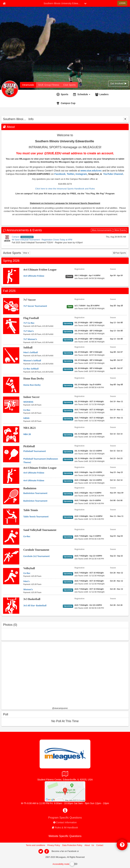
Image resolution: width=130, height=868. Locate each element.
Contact (100, 845)
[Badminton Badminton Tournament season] (117, 493)
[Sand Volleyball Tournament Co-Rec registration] (88, 536)
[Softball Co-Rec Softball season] (116, 368)
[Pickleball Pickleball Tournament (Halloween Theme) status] (69, 459)
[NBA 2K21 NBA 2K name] (27, 434)
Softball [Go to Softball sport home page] (28, 348)
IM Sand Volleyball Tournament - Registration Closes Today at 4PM (42, 240)
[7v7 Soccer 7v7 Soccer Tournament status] (71, 306)
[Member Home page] (4, 3)
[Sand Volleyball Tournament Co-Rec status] (69, 537)
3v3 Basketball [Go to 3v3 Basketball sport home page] (32, 599)
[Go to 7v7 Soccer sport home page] (11, 306)
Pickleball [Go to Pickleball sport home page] (29, 446)
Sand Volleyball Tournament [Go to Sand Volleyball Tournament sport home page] (40, 530)
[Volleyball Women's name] (28, 589)
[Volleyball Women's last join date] (89, 592)
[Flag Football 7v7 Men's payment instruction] (43, 334)
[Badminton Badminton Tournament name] (35, 493)
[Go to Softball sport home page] (11, 355)
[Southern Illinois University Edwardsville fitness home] (49, 85)
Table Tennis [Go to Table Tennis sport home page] (31, 510)
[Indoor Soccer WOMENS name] (28, 402)
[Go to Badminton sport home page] (11, 496)
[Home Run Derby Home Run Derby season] (116, 385)
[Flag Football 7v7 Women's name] (30, 339)
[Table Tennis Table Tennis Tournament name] (36, 516)
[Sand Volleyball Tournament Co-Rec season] (116, 536)
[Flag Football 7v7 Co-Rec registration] (88, 323)
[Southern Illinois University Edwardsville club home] (69, 85)
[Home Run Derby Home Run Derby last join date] (89, 387)
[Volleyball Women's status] (69, 590)
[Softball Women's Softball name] (32, 360)
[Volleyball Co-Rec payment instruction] (43, 576)
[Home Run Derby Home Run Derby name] (32, 385)
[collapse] (125, 119)
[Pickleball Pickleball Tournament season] (116, 451)
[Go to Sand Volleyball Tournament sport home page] (11, 536)
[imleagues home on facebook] (47, 851)
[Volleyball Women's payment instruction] (43, 592)
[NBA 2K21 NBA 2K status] (69, 435)
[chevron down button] (85, 3)
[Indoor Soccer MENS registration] (89, 418)
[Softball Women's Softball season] (116, 360)
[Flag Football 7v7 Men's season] (116, 331)
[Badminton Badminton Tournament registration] (88, 493)
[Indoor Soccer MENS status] (69, 419)
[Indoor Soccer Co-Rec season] (116, 410)
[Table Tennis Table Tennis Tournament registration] (88, 516)
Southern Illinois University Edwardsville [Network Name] (63, 3)
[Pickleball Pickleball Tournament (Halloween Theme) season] (116, 458)
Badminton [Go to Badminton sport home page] (30, 488)
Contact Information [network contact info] (66, 822)
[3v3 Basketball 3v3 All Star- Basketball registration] (88, 605)
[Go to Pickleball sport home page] (11, 454)
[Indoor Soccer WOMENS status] (69, 402)
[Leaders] (102, 94)
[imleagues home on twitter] (41, 851)
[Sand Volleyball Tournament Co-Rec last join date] (89, 539)
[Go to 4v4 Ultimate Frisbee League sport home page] (11, 276)
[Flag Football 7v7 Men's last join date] (89, 334)
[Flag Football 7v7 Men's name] (29, 331)
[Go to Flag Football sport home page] (11, 326)
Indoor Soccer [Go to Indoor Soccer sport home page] (31, 397)
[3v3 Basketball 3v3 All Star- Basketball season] (116, 605)
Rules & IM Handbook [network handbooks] (66, 828)
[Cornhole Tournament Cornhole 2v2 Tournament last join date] (89, 559)
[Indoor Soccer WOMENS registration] (89, 401)
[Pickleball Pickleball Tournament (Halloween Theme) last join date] (89, 461)
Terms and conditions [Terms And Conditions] (35, 845)
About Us (89, 845)
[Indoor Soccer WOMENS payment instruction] (43, 405)
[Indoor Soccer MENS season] (116, 418)
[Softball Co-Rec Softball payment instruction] (43, 372)
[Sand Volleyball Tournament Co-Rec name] (27, 536)
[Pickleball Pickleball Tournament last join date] (89, 454)
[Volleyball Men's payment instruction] (43, 584)
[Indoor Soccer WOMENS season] (116, 401)
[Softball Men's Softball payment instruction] (43, 356)
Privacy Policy (54, 845)
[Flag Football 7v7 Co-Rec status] (69, 323)
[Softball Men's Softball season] (116, 352)
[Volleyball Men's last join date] (89, 584)
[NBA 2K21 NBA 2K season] (116, 434)
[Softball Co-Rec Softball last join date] (89, 371)
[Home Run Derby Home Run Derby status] (69, 385)
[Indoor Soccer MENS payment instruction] (43, 421)
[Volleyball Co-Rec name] (27, 573)
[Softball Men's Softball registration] (88, 352)
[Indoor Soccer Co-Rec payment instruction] (43, 413)
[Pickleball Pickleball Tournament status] (69, 452)
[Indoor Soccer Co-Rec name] (27, 410)
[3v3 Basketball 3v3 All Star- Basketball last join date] (89, 608)
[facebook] (86, 851)
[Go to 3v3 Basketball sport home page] (11, 605)
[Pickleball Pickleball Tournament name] (35, 451)
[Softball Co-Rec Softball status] (69, 369)
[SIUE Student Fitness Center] (65, 791)
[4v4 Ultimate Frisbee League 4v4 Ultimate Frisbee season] (116, 275)
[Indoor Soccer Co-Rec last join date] (89, 412)
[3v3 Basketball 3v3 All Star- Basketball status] (69, 606)
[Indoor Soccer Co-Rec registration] (89, 410)
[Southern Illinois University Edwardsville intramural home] (28, 85)
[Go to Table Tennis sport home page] (11, 516)
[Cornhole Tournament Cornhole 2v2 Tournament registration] (88, 556)
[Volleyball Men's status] (69, 582)
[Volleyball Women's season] (116, 589)
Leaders (104, 94)
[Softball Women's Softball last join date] (89, 363)
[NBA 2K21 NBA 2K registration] (88, 434)
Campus (16, 237)
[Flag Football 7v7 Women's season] (116, 339)
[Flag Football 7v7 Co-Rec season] (116, 323)
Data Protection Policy (72, 845)
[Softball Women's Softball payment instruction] (43, 364)
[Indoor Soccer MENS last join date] (89, 421)
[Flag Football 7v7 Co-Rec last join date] (89, 325)
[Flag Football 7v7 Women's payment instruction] (43, 342)
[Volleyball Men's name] (26, 581)
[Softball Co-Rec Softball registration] (88, 368)
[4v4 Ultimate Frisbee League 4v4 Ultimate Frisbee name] (34, 276)
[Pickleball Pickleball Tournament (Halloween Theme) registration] (88, 458)
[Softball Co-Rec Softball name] (31, 369)
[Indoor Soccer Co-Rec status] (69, 410)
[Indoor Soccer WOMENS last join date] (89, 404)
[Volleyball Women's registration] (89, 589)
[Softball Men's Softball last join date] (89, 355)
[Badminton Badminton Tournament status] (69, 494)
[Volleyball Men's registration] (89, 581)
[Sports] (63, 94)
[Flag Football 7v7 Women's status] (69, 340)
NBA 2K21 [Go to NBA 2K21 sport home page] (30, 428)
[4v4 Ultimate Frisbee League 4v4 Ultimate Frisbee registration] (87, 275)
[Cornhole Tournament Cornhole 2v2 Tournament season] (116, 556)
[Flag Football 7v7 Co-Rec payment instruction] (43, 326)
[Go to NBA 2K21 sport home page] (11, 434)
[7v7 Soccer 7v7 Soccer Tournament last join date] (89, 308)
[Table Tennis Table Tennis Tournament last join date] (89, 519)
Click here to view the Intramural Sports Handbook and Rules (65, 189)
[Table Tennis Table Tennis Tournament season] (117, 516)
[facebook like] (27, 675)
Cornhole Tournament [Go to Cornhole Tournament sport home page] (36, 550)
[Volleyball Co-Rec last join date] (89, 576)
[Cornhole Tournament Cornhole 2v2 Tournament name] (36, 556)
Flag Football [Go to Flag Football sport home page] (31, 318)
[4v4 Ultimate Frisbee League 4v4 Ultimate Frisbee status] (70, 276)
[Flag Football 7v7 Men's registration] (88, 331)
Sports (64, 94)
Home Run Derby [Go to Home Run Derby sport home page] (34, 379)
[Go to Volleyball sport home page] (11, 576)
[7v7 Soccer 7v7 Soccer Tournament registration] (87, 306)
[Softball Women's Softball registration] (88, 360)
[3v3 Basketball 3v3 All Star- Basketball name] (35, 605)
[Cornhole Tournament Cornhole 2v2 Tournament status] (69, 557)
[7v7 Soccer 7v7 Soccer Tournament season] (116, 306)
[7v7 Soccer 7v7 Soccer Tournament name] (35, 306)
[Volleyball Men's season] (116, 581)
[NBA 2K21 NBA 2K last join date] (89, 437)
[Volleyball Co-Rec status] (69, 574)
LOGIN (122, 3)
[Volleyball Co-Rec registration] (89, 573)
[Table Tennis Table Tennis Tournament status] (69, 517)
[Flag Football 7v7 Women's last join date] (89, 342)
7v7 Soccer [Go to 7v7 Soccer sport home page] (30, 300)
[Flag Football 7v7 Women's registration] (88, 339)
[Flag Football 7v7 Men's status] (69, 332)
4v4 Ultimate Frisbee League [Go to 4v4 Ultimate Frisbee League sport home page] (40, 270)
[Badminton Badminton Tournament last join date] (89, 496)
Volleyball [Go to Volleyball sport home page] (29, 568)
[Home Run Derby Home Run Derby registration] (88, 385)
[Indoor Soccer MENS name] (26, 418)
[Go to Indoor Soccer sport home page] (11, 405)
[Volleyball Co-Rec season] (116, 573)
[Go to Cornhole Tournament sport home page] (11, 556)
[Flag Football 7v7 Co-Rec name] (29, 323)
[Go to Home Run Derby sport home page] (11, 385)
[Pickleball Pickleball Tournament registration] (88, 451)
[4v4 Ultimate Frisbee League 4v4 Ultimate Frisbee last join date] (89, 278)
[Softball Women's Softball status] (69, 361)
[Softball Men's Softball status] (69, 353)
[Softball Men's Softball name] (31, 352)
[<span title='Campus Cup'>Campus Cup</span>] (66, 103)
